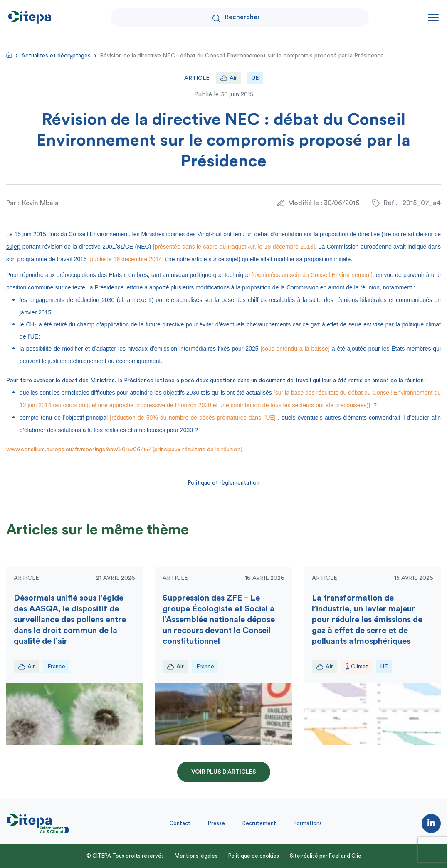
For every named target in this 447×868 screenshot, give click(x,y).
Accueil (9, 55)
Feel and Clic (345, 856)
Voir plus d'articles (224, 772)
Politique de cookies (254, 856)
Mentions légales (196, 856)
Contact (180, 823)
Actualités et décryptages (56, 56)
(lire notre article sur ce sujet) (203, 259)
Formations (308, 823)
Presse (216, 823)
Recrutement (259, 823)
